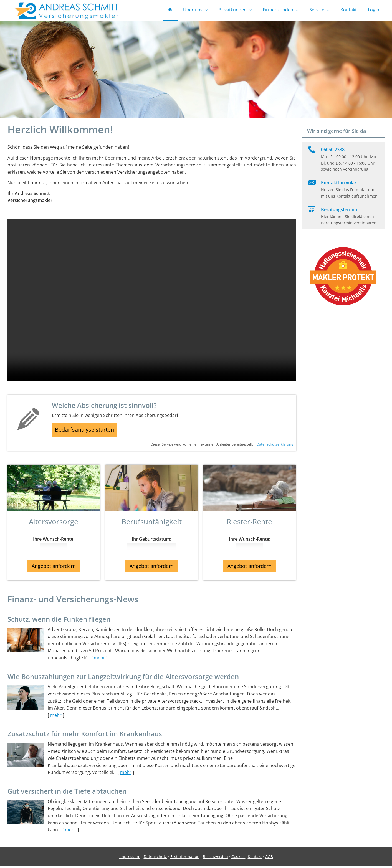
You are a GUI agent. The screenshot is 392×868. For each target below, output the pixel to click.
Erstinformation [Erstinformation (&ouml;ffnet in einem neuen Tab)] (185, 859)
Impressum (130, 859)
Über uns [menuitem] (193, 11)
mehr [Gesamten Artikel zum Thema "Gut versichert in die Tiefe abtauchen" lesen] (71, 832)
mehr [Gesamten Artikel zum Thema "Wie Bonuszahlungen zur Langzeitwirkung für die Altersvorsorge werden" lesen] (56, 717)
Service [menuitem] (317, 11)
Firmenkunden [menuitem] (278, 11)
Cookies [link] (238, 859)
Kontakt (255, 859)
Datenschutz (155, 859)
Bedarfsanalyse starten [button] (88, 432)
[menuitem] (170, 11)
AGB (269, 859)
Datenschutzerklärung (275, 448)
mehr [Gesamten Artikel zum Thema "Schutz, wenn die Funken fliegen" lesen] (99, 660)
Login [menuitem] (374, 11)
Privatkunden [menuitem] (233, 11)
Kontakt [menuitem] (349, 11)
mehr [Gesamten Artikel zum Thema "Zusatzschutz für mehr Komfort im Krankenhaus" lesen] (126, 775)
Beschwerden (215, 859)
